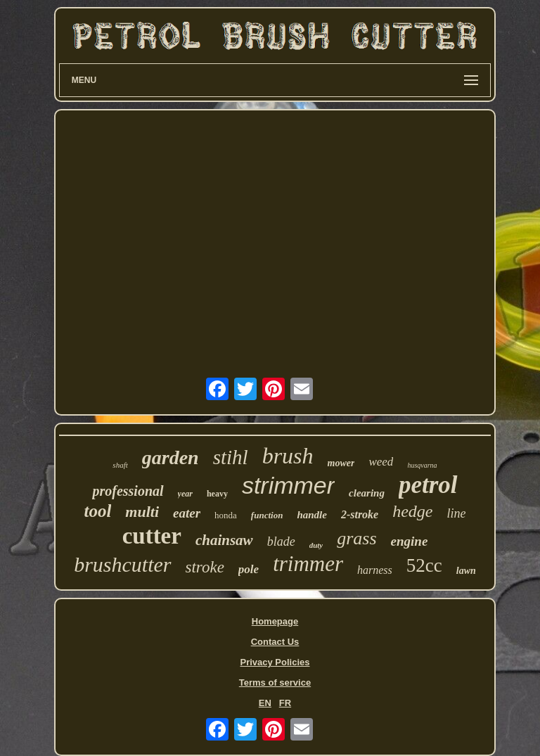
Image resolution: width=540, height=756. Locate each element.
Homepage (275, 621)
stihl (231, 457)
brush (288, 456)
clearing (367, 493)
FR (285, 703)
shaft (120, 465)
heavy (217, 494)
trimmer (308, 564)
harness (375, 570)
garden (171, 457)
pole (249, 569)
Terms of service (275, 683)
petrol (428, 485)
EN (265, 703)
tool (97, 511)
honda (226, 515)
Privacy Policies (275, 662)
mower (341, 463)
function (267, 515)
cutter (152, 536)
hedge (412, 511)
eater (187, 513)
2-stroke (360, 514)
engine (410, 541)
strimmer (288, 485)
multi (142, 512)
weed (381, 462)
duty (316, 545)
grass (356, 538)
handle (312, 515)
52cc (424, 565)
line (457, 513)
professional (128, 491)
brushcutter (122, 564)
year (185, 494)
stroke (205, 567)
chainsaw (224, 540)
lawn (466, 571)
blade (281, 542)
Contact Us (275, 642)
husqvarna (422, 465)
